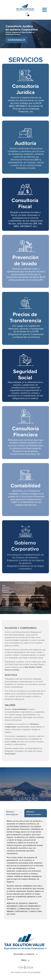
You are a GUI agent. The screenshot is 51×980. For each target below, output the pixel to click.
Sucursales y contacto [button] (26, 954)
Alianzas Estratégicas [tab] (12, 813)
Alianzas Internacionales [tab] (34, 813)
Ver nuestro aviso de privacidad (26, 972)
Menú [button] (26, 960)
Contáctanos (16, 40)
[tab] (26, 954)
